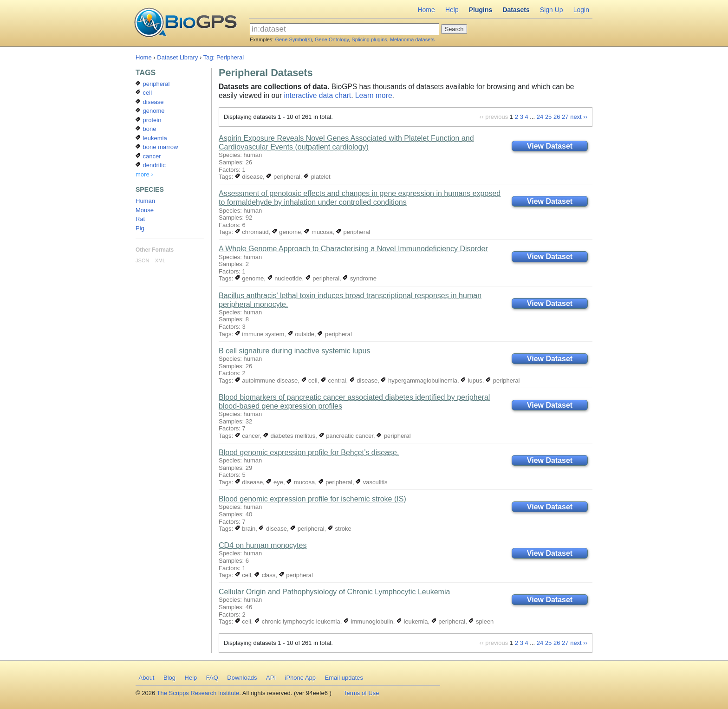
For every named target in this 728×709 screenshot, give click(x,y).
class (265, 575)
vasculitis (371, 482)
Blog (169, 678)
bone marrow (157, 147)
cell (309, 381)
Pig (140, 228)
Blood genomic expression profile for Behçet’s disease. (309, 452)
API (271, 678)
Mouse (145, 210)
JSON (142, 260)
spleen (481, 621)
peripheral (283, 177)
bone (146, 129)
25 (548, 117)
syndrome (360, 278)
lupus (471, 381)
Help (452, 10)
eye (275, 482)
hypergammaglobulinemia (419, 381)
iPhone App (301, 678)
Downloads (242, 678)
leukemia (412, 621)
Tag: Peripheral (224, 57)
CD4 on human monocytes (263, 545)
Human (145, 201)
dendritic (151, 165)
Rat (140, 219)
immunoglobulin (368, 621)
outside (301, 334)
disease (249, 177)
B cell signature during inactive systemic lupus (294, 351)
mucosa (318, 232)
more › (144, 174)
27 (565, 117)
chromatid (252, 232)
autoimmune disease (266, 381)
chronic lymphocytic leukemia (297, 621)
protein (148, 120)
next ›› (579, 117)
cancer (247, 436)
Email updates (344, 678)
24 (540, 117)
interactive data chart (317, 95)
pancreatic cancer (346, 436)
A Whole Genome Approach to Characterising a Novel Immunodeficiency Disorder (353, 249)
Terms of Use (361, 693)
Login (581, 10)
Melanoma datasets (412, 39)
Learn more (374, 95)
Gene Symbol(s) (293, 39)
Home (426, 10)
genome (287, 232)
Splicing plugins (369, 39)
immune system (260, 334)
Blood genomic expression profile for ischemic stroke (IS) (312, 499)
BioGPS (185, 23)
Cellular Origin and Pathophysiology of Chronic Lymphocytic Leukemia (334, 592)
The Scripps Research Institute (198, 693)
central (334, 381)
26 (557, 117)
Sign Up (552, 10)
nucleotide (285, 278)
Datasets (516, 10)
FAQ (212, 678)
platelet (317, 177)
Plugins (481, 10)
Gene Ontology (332, 39)
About (147, 678)
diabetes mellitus (289, 436)
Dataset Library (177, 57)
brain (245, 529)
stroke (340, 529)
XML (160, 260)
